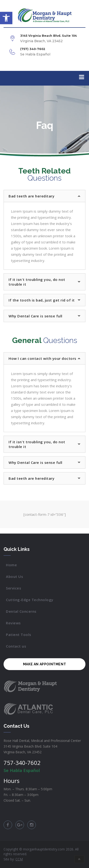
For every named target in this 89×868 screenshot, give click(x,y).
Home (11, 565)
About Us (14, 576)
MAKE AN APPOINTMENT (44, 664)
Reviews (13, 623)
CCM (19, 859)
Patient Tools (19, 635)
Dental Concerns (21, 611)
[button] (6, 18)
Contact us (16, 646)
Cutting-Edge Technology (30, 600)
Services (14, 588)
